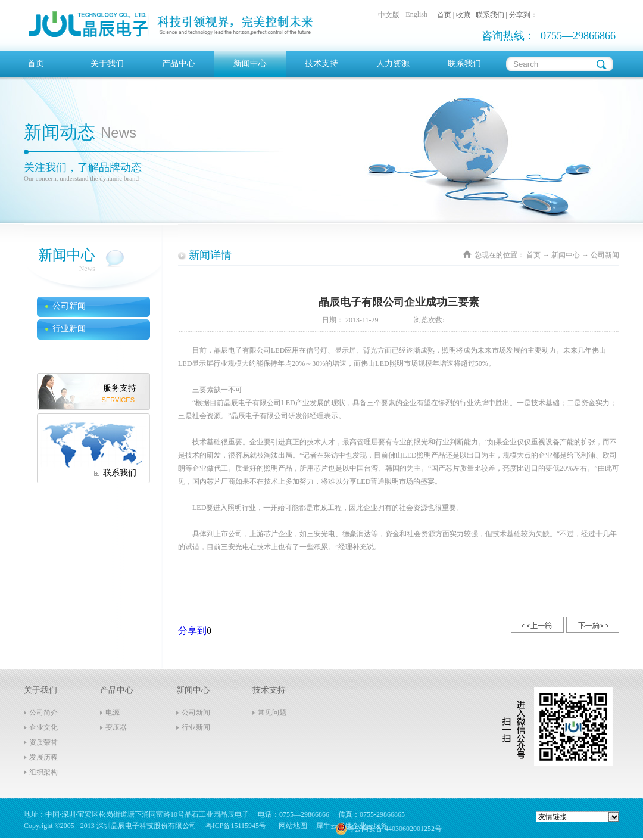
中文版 (389, 15)
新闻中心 (566, 255)
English (416, 14)
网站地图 (291, 826)
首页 (36, 63)
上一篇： (537, 625)
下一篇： (593, 625)
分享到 (192, 631)
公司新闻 (605, 255)
